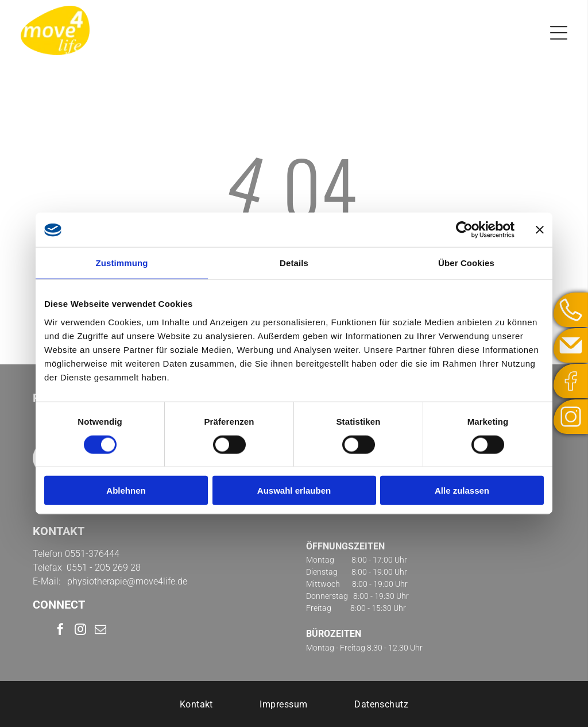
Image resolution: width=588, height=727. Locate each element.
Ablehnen (126, 491)
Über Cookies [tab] (466, 263)
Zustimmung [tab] (122, 263)
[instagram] (80, 631)
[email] (100, 631)
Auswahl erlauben (294, 491)
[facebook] (60, 631)
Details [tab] (294, 263)
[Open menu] (559, 33)
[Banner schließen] (540, 230)
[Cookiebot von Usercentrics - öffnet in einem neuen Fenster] (464, 230)
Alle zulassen (462, 491)
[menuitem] (196, 704)
